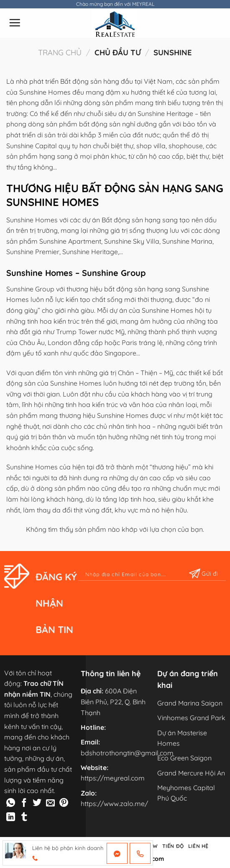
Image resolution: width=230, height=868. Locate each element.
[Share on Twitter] (37, 803)
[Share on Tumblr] (24, 818)
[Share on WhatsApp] (11, 803)
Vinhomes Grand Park (191, 718)
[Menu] (15, 23)
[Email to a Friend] (50, 803)
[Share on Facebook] (24, 803)
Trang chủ (60, 53)
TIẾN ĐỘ (173, 846)
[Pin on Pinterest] (64, 803)
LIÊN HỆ (198, 846)
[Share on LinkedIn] (11, 818)
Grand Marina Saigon (190, 703)
